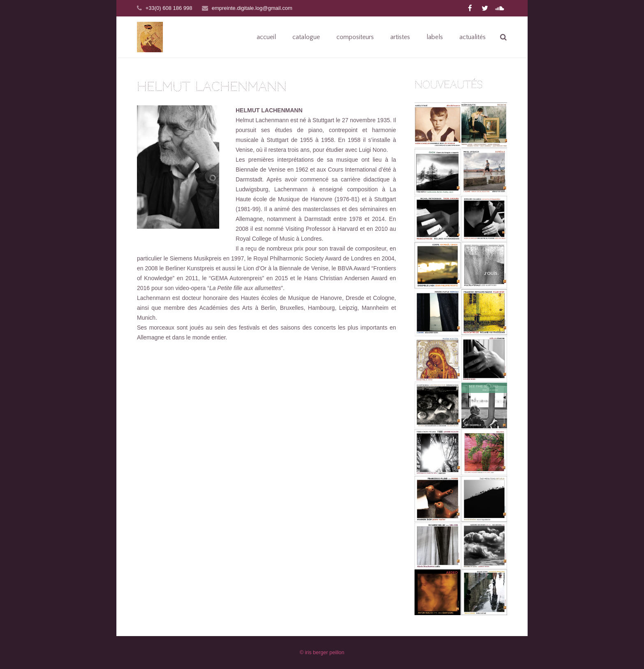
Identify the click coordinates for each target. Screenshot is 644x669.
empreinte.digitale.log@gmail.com (252, 8)
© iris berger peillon (322, 653)
